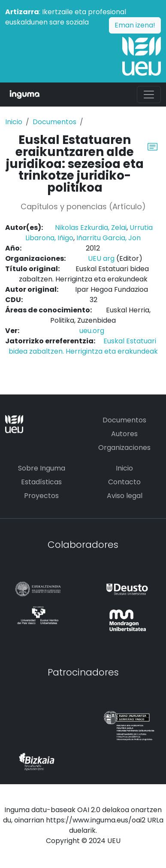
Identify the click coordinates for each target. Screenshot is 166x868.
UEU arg (101, 258)
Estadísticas (41, 482)
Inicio (14, 122)
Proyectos (41, 496)
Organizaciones (124, 448)
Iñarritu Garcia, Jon (109, 238)
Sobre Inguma (42, 468)
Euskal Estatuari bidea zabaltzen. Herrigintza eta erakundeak (83, 346)
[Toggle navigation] (149, 95)
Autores (124, 434)
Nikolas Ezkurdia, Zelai (91, 228)
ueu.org (92, 331)
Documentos (54, 122)
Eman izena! (135, 25)
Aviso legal (125, 496)
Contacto (124, 482)
